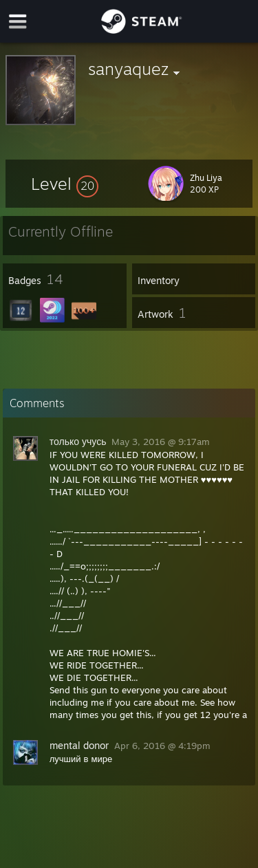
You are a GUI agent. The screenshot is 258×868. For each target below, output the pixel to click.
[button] (65, 184)
